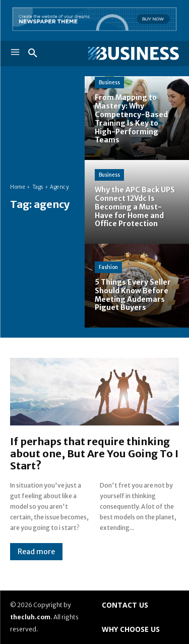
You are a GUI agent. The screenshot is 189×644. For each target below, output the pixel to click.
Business (109, 83)
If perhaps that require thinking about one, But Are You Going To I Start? (94, 453)
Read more (36, 552)
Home (18, 187)
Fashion (108, 267)
